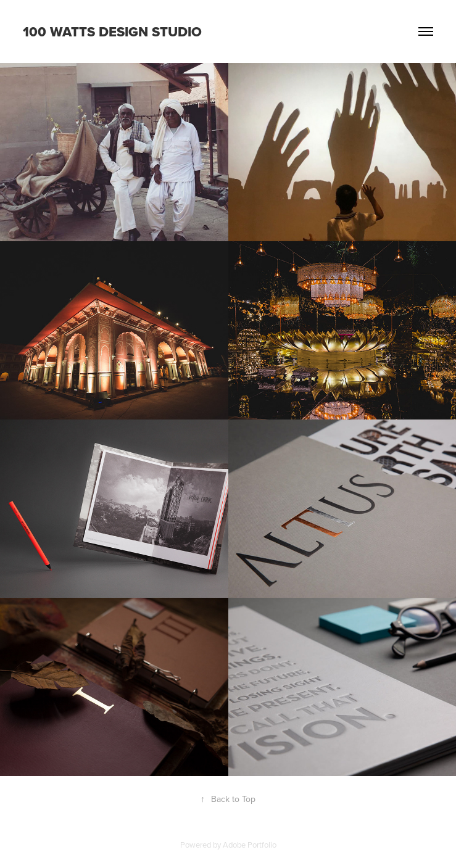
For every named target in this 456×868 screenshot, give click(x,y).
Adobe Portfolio (250, 845)
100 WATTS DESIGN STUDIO (112, 31)
